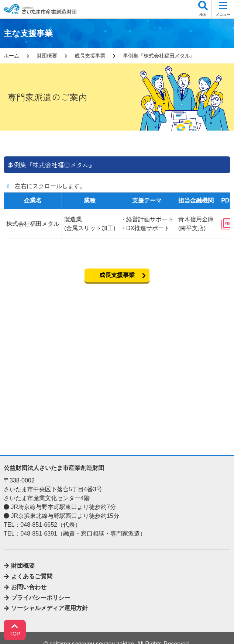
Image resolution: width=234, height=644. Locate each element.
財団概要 (47, 56)
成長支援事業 (90, 56)
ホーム (11, 56)
